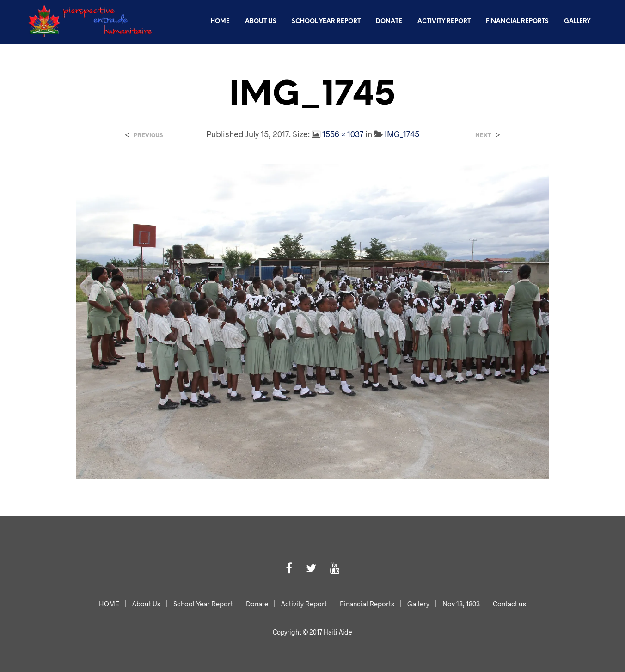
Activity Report (444, 21)
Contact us (570, 54)
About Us (261, 21)
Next (483, 135)
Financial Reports (517, 21)
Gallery (577, 21)
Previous (148, 135)
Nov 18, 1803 (515, 54)
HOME (220, 21)
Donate (389, 21)
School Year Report (326, 21)
